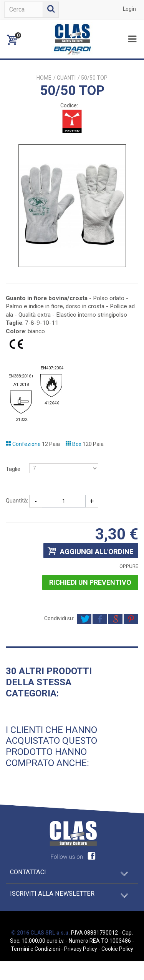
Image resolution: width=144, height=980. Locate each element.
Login (129, 9)
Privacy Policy (81, 949)
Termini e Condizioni (35, 949)
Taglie (14, 469)
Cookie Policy (117, 949)
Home (44, 78)
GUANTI (66, 78)
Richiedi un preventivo (90, 582)
